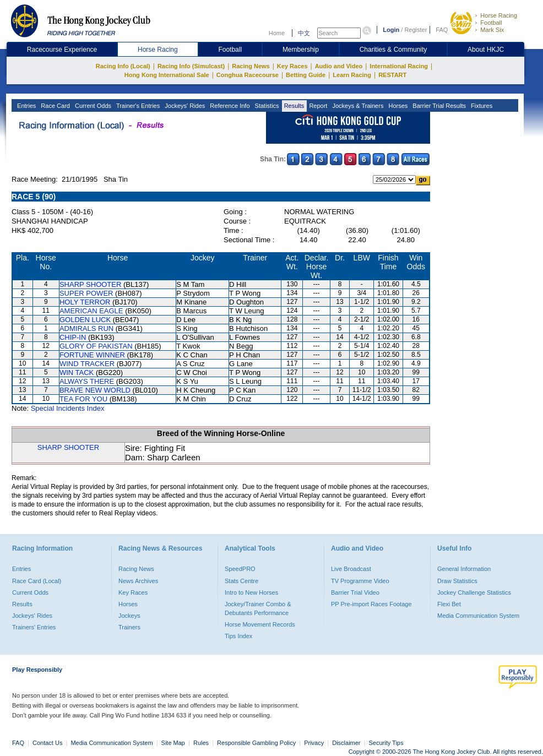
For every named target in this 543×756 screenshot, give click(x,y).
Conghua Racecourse (248, 75)
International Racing (399, 66)
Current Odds (92, 106)
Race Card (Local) (37, 581)
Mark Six (492, 30)
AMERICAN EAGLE (91, 311)
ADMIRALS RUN (86, 328)
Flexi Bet (449, 604)
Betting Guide (306, 75)
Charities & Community (393, 50)
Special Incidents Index (68, 408)
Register (416, 30)
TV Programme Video (360, 581)
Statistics (266, 106)
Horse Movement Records (260, 624)
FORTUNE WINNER (92, 355)
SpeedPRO (240, 569)
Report (317, 106)
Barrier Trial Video (355, 592)
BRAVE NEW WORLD (95, 390)
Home (277, 33)
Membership (301, 50)
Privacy (314, 743)
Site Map (173, 743)
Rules (202, 743)
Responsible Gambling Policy (256, 743)
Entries (26, 106)
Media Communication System (478, 616)
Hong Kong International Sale (167, 75)
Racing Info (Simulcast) (191, 66)
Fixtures (481, 106)
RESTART (392, 75)
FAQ (442, 30)
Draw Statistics (457, 581)
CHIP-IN (73, 337)
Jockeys (129, 616)
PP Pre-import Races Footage (371, 604)
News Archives (138, 581)
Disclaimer (346, 743)
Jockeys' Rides (184, 106)
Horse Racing (499, 15)
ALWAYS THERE (87, 381)
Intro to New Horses (251, 592)
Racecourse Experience (62, 50)
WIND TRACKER (87, 364)
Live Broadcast (351, 569)
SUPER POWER (86, 293)
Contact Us (47, 743)
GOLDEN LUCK (85, 320)
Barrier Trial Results (438, 106)
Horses (397, 106)
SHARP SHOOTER (90, 284)
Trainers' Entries (34, 627)
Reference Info (229, 106)
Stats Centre (241, 581)
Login (391, 30)
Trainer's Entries (137, 106)
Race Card (55, 106)
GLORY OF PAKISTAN (96, 346)
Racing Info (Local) (123, 66)
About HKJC (486, 50)
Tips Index (238, 636)
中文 (304, 33)
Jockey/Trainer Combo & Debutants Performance (258, 608)
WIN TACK (77, 372)
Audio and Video (339, 66)
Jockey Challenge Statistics (474, 592)
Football (491, 23)
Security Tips (386, 743)
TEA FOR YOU (83, 399)
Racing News (251, 66)
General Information (464, 569)
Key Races (292, 66)
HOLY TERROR (85, 302)
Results (294, 106)
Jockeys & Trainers (357, 106)
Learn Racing (352, 75)
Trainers (129, 627)
